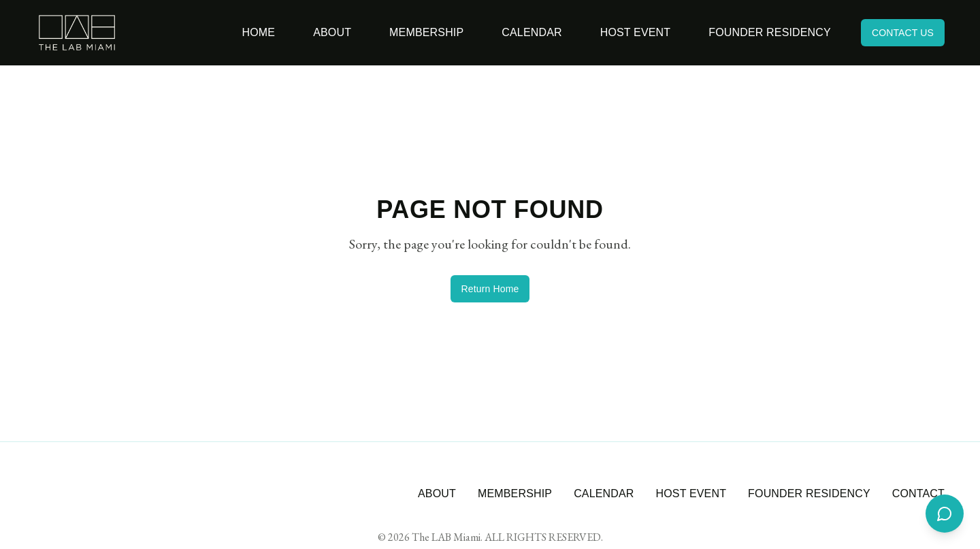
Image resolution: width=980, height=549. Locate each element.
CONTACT (918, 493)
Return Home (490, 289)
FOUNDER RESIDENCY (809, 493)
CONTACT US (903, 33)
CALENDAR (604, 493)
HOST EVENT (691, 493)
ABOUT (437, 493)
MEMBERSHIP (515, 493)
